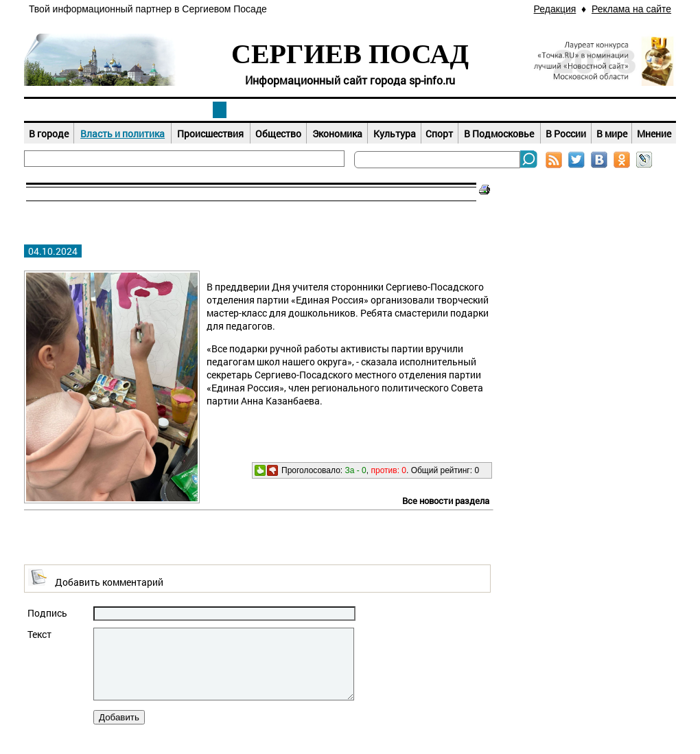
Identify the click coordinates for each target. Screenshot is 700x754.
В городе (49, 134)
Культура (395, 134)
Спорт (439, 134)
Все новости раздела (446, 501)
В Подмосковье (499, 134)
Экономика (337, 134)
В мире (612, 134)
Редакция (555, 9)
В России (566, 134)
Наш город (89, 110)
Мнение (654, 134)
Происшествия (210, 134)
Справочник (611, 110)
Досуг (480, 110)
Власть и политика (122, 134)
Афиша (350, 110)
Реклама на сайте (631, 9)
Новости (220, 110)
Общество (278, 134)
